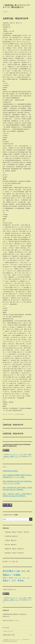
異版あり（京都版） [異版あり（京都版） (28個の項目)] (12, 575)
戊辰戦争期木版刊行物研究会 (10, 471)
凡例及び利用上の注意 (9, 635)
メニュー (6, 12)
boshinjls (5, 414)
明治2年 (22, 414)
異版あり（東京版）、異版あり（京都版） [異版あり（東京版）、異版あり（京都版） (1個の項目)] (23, 578)
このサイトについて (8, 631)
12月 (16, 414)
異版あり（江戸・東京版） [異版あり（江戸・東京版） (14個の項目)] (14, 581)
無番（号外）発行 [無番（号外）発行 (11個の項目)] (23, 571)
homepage (6, 628)
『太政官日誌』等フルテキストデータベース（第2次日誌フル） (17, 6)
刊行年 (19, 414)
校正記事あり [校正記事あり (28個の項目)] (9, 571)
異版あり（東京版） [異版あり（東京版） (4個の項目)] (8, 578)
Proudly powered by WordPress (10, 641)
